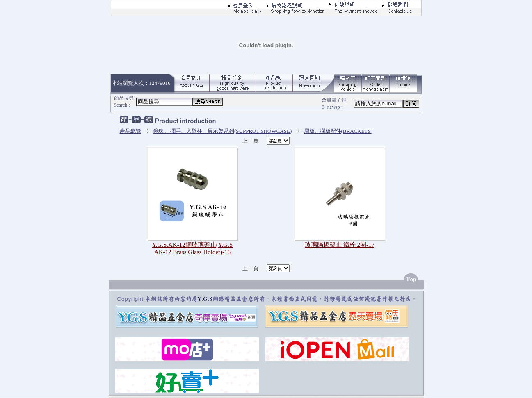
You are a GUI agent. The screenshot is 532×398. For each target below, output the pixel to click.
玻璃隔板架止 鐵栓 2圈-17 (340, 245)
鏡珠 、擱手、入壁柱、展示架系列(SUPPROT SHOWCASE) (223, 131)
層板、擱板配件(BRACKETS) (338, 131)
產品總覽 (130, 131)
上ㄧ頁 (251, 141)
